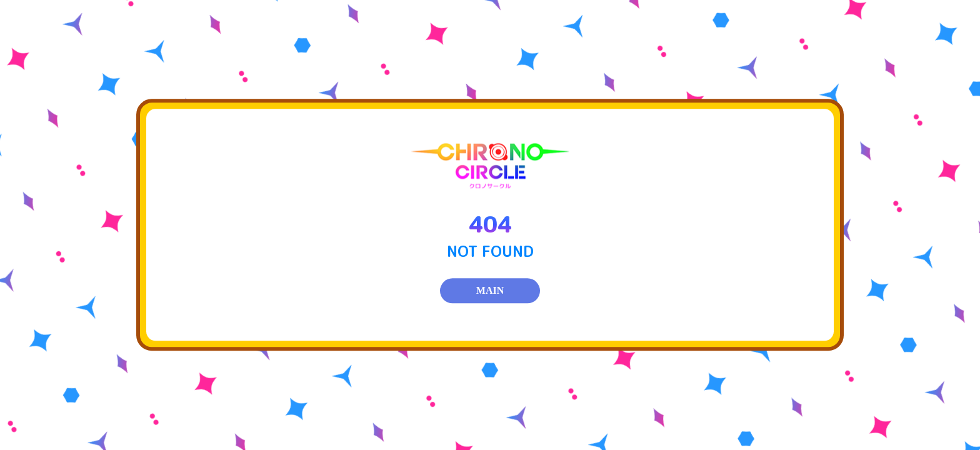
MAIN (490, 291)
